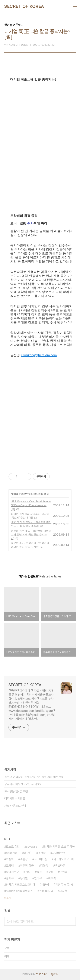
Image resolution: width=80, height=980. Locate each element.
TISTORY (41, 975)
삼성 (51, 872)
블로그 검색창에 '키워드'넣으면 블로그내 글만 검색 (34, 777)
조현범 (64, 872)
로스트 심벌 (13, 847)
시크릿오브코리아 (64, 859)
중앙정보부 (12, 872)
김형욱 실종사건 (65, 885)
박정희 (10, 859)
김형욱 (44, 866)
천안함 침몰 (27, 866)
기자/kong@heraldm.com (39, 355)
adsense (12, 853)
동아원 (24, 878)
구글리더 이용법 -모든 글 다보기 (23, 784)
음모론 (28, 853)
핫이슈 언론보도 (20, 494)
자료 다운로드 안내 (15, 806)
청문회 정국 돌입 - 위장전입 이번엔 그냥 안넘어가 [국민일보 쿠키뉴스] (31, 535)
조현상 (24, 859)
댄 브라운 (60, 866)
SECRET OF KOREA (24, 6)
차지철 (63, 891)
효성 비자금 (46, 891)
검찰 (28, 872)
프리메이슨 (41, 859)
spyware (32, 847)
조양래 (10, 866)
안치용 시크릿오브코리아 (20, 885)
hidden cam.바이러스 (19, 891)
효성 (39, 872)
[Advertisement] (40, 416)
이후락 (52, 878)
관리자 (54, 975)
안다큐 (38, 878)
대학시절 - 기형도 (15, 799)
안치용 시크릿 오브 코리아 (59, 847)
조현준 (42, 853)
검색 (71, 921)
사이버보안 (58, 853)
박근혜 (45, 885)
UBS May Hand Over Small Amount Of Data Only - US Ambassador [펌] (31, 505)
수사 (30, 223)
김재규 (10, 878)
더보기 (7, 898)
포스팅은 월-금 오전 (16, 791)
